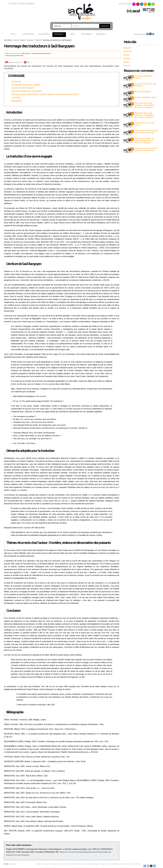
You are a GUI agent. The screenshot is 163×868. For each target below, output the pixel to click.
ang (138, 4)
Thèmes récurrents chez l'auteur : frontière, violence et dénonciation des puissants (45, 94)
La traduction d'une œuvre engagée (26, 85)
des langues (10, 864)
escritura (127, 59)
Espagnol (22, 40)
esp (145, 4)
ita (149, 4)
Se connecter (136, 864)
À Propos (101, 34)
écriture (126, 55)
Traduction (38, 40)
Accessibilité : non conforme (120, 864)
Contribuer (53, 864)
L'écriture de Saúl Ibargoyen (23, 88)
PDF (28, 62)
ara (142, 4)
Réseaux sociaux (81, 864)
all (134, 4)
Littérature (28, 34)
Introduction (16, 81)
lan (153, 4)
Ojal (72, 34)
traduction (127, 48)
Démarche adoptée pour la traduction (27, 91)
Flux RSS (71, 864)
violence (126, 62)
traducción (127, 51)
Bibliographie (17, 101)
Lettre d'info (62, 864)
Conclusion (16, 97)
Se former (86, 34)
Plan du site (105, 864)
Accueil (16, 40)
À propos (45, 864)
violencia (127, 66)
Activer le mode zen (13, 62)
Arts (13, 34)
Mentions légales (94, 864)
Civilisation (44, 34)
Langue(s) (58, 34)
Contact (38, 864)
